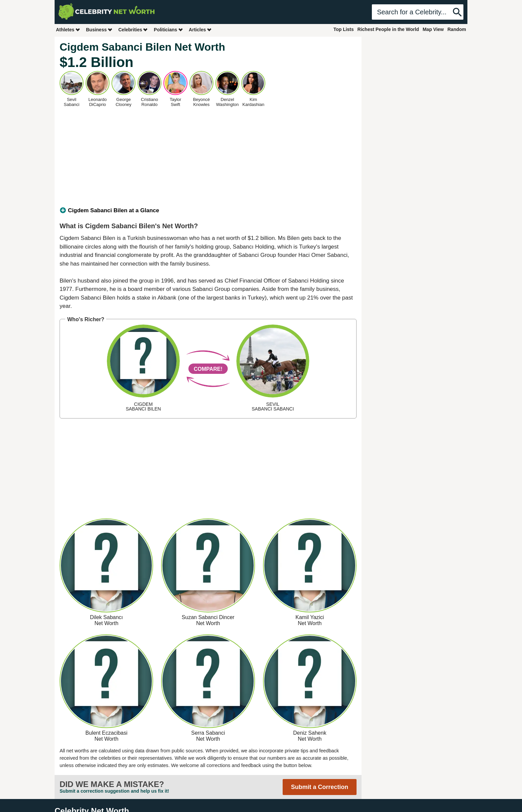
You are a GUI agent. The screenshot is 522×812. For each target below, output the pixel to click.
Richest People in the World (388, 29)
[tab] (208, 211)
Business (99, 29)
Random (457, 29)
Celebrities (133, 29)
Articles (200, 29)
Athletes (68, 29)
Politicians (168, 29)
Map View (433, 29)
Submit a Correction (320, 787)
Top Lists (343, 29)
